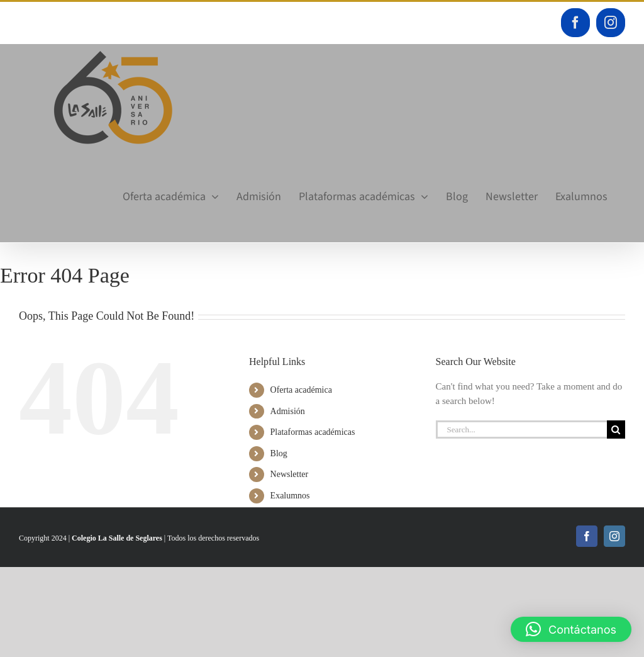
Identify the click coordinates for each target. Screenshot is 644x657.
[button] (571, 629)
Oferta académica (301, 390)
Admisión (288, 411)
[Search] (616, 430)
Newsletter (290, 474)
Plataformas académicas (313, 432)
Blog (279, 453)
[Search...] (521, 430)
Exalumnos (290, 496)
